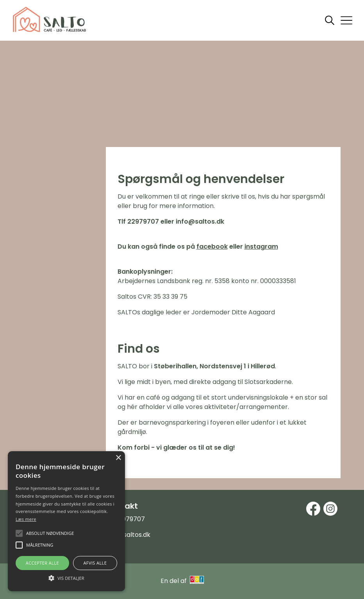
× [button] (118, 458)
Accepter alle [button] (42, 563)
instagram (261, 247)
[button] (66, 577)
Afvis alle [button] (95, 563)
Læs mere (26, 519)
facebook (212, 247)
